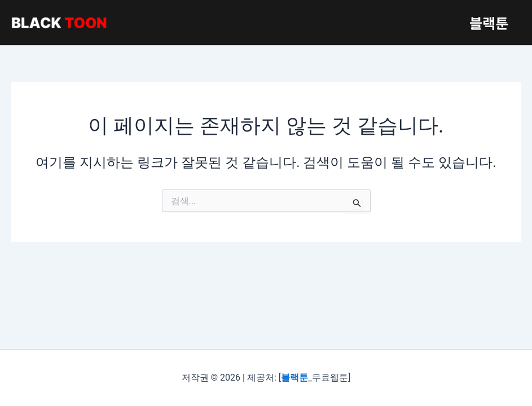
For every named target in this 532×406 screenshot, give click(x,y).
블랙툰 (487, 23)
